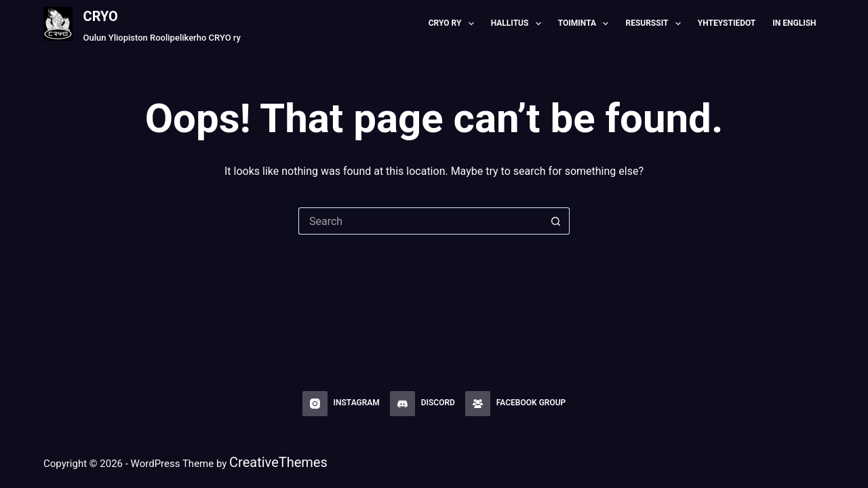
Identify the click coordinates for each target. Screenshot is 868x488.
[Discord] (422, 404)
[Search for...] (420, 221)
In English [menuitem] (794, 23)
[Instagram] (341, 404)
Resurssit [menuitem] (655, 24)
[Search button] (556, 221)
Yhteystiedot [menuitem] (727, 23)
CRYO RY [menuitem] (454, 24)
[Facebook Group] (515, 404)
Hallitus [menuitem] (519, 24)
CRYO (101, 16)
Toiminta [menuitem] (586, 24)
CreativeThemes (278, 462)
